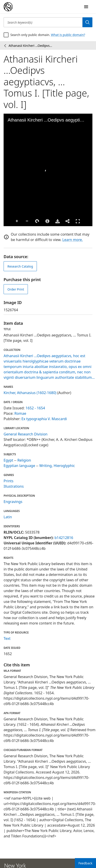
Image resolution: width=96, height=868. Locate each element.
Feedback (85, 863)
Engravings (13, 502)
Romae (20, 413)
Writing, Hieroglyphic (57, 466)
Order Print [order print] (16, 289)
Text (7, 638)
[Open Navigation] (86, 7)
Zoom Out (18, 221)
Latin (8, 517)
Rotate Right (28, 221)
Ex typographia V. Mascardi (44, 419)
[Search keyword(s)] (43, 22)
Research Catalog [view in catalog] (20, 266)
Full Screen (69, 221)
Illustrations (14, 486)
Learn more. (73, 240)
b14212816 (64, 538)
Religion (24, 460)
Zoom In (8, 221)
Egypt (8, 460)
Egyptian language (19, 466)
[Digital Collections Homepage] (8, 7)
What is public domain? (68, 35)
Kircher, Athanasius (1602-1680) (30, 393)
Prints (9, 481)
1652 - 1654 (35, 408)
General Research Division (26, 434)
